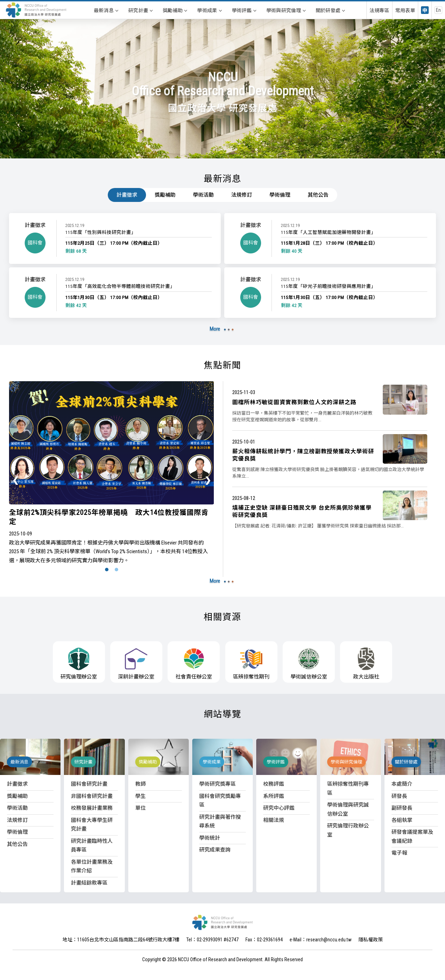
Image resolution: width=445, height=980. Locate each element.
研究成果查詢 (215, 850)
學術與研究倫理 (286, 10)
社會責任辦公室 (194, 664)
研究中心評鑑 (279, 808)
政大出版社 (366, 664)
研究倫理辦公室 (79, 664)
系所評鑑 (274, 796)
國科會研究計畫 (89, 784)
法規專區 (379, 10)
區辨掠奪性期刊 (251, 664)
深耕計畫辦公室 (136, 664)
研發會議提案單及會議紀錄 (412, 837)
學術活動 (203, 195)
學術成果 (209, 10)
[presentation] (16, 480)
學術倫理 (280, 195)
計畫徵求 (127, 195)
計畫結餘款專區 (89, 883)
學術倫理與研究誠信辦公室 (348, 809)
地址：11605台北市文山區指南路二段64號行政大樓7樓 (121, 940)
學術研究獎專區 (217, 784)
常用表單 (405, 10)
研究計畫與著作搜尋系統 (220, 822)
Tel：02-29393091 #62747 (212, 940)
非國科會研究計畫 (92, 796)
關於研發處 (330, 10)
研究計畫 (140, 10)
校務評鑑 (274, 784)
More (215, 329)
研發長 (399, 796)
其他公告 (318, 195)
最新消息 (106, 10)
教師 (140, 784)
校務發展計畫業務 (92, 808)
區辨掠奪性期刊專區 (348, 789)
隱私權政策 (371, 940)
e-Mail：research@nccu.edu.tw (321, 940)
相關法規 (274, 820)
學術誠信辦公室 (309, 664)
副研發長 (402, 808)
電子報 (399, 853)
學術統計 (210, 838)
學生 (140, 796)
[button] (107, 569)
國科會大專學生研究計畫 (92, 825)
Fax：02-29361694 (264, 940)
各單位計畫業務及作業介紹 (92, 867)
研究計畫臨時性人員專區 (92, 846)
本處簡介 (402, 784)
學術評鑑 (244, 10)
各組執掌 (402, 820)
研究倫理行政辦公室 (348, 830)
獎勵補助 (175, 10)
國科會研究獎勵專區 (220, 801)
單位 (140, 808)
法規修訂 (242, 195)
